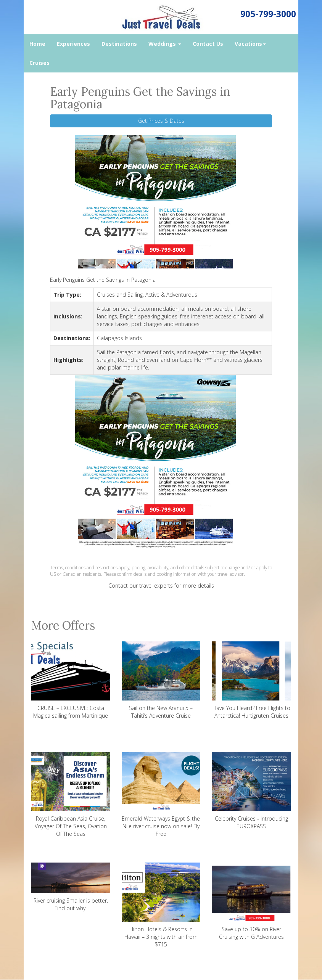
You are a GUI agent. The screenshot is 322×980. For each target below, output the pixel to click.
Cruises (39, 63)
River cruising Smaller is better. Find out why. (71, 887)
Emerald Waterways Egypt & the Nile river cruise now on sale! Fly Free (161, 795)
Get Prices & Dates (161, 121)
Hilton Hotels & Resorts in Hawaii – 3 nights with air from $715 (161, 905)
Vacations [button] (250, 44)
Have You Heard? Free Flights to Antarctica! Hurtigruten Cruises (251, 680)
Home (37, 44)
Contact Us (208, 44)
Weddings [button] (165, 44)
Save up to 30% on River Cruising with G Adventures (251, 901)
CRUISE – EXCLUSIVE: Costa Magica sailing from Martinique (71, 680)
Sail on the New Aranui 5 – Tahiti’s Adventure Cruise (161, 680)
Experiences (73, 44)
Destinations (119, 44)
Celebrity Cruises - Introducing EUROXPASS (251, 791)
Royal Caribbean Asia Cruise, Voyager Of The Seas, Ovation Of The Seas (71, 795)
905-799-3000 (268, 14)
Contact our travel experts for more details (161, 586)
